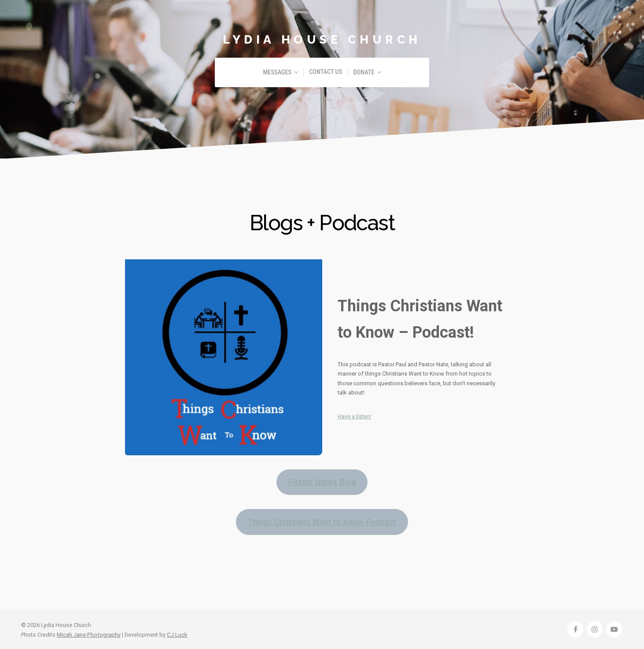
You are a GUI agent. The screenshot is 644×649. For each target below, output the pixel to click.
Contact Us (326, 72)
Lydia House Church (322, 39)
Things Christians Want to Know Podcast (322, 521)
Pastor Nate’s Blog (322, 482)
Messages (277, 72)
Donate (364, 72)
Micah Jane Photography (88, 633)
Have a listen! (354, 416)
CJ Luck (176, 633)
